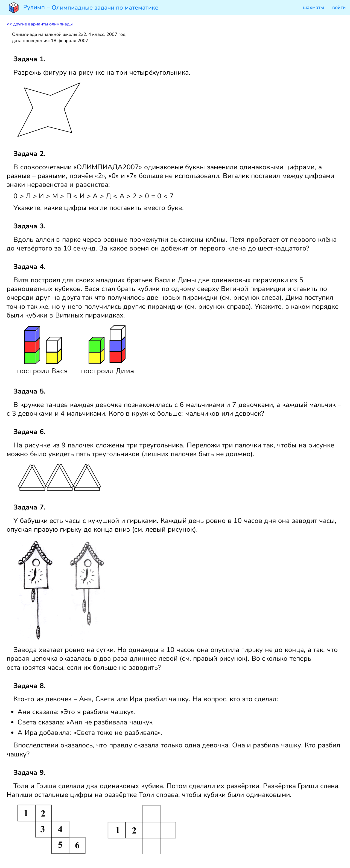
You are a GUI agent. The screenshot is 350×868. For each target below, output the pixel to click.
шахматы (313, 7)
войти (339, 7)
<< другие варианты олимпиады (40, 24)
